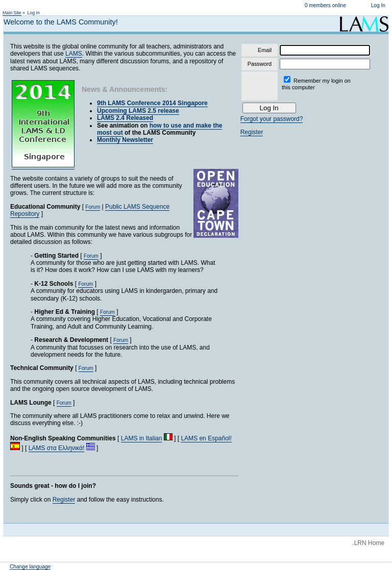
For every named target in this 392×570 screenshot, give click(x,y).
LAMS (74, 54)
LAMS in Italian (142, 438)
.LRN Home (368, 543)
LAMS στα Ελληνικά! (57, 448)
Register (64, 500)
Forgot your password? (272, 119)
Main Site (12, 13)
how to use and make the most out (160, 129)
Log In (378, 5)
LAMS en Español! (206, 438)
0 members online (325, 5)
